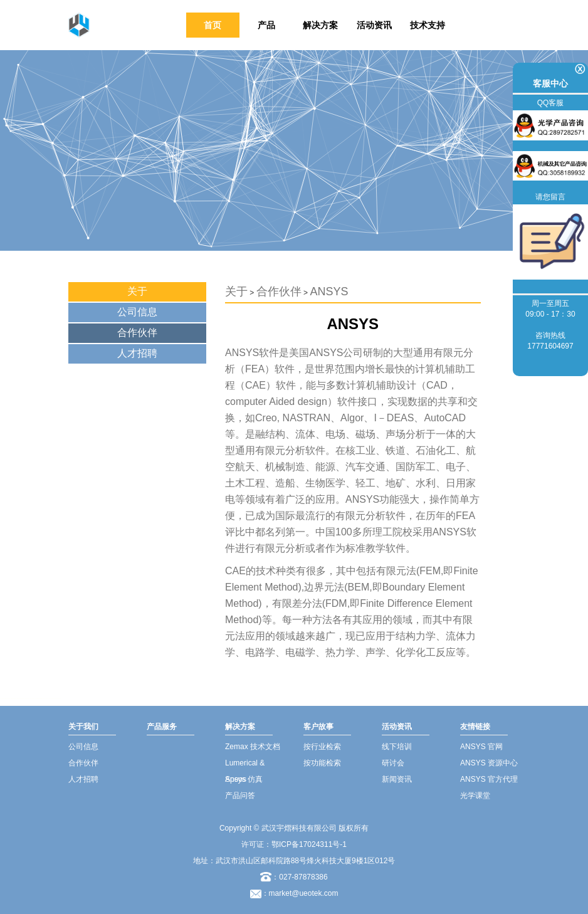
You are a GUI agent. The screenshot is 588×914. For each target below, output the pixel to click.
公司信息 (137, 312)
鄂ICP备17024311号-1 (309, 844)
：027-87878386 (294, 877)
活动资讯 (374, 25)
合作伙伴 (137, 333)
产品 (266, 25)
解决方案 (320, 25)
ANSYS (329, 292)
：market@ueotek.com (300, 893)
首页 (213, 25)
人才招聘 (137, 353)
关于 (137, 291)
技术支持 (428, 25)
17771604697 (550, 346)
